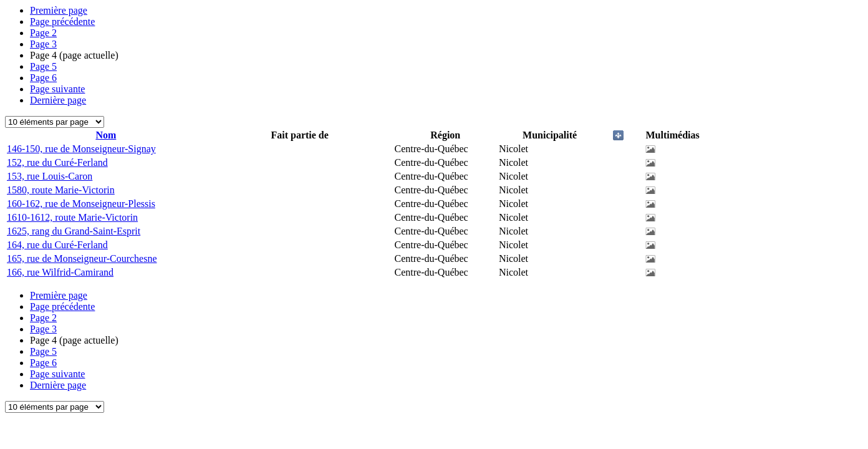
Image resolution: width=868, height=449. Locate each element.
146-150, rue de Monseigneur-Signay (81, 149)
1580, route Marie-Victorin (61, 190)
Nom (106, 135)
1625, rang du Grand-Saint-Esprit (74, 231)
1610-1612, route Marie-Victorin (72, 217)
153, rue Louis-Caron (50, 176)
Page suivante (57, 89)
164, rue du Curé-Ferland (57, 245)
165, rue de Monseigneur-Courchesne (82, 258)
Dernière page (58, 100)
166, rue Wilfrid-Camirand (60, 272)
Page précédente (62, 22)
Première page (59, 10)
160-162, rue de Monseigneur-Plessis (81, 204)
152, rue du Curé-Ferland (57, 162)
